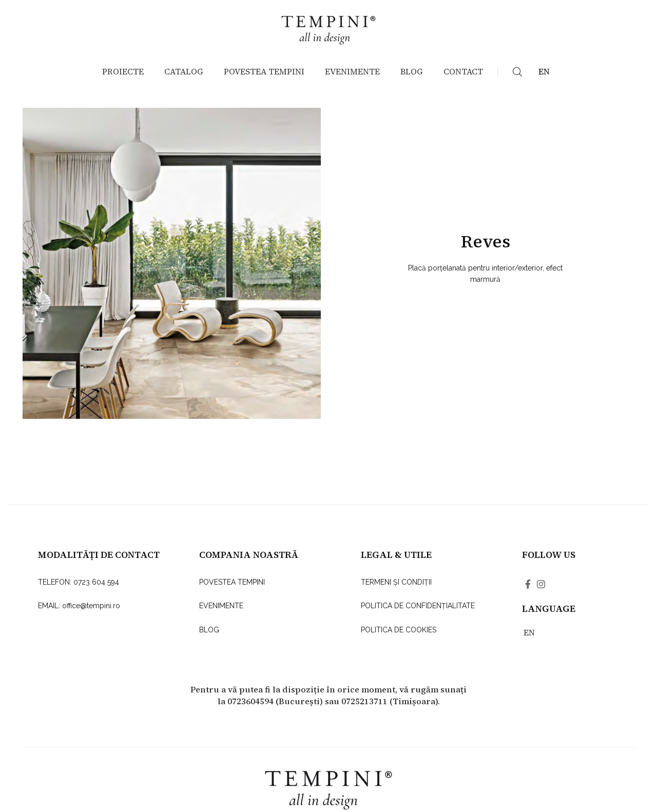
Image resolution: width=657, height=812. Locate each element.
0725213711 (364, 701)
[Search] (517, 72)
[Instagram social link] (541, 584)
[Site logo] (328, 28)
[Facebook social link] (528, 584)
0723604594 (250, 701)
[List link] (102, 582)
